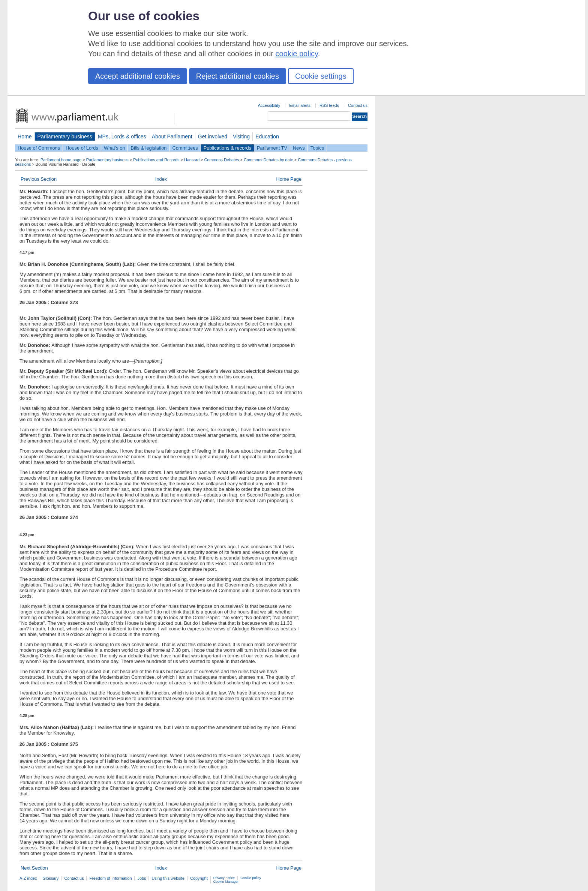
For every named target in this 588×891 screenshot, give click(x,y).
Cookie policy (251, 878)
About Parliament (172, 136)
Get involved (213, 136)
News (299, 148)
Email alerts (300, 105)
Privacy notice (224, 878)
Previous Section (39, 179)
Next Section (34, 868)
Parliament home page (61, 160)
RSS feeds (329, 105)
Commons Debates (221, 160)
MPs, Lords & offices (122, 136)
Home (25, 136)
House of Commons (39, 148)
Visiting (241, 136)
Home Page (289, 179)
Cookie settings (321, 76)
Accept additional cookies (138, 76)
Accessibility (269, 105)
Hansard (192, 160)
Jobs (142, 878)
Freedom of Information (110, 878)
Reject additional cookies (238, 76)
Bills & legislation (148, 148)
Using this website (168, 878)
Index (161, 179)
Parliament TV (272, 148)
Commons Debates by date (268, 160)
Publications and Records (156, 160)
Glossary (51, 878)
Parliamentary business (65, 136)
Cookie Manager (226, 882)
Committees (185, 148)
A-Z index (28, 878)
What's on (115, 148)
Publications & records (227, 148)
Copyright (199, 878)
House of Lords (82, 148)
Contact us (358, 105)
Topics (317, 148)
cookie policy (297, 54)
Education (267, 136)
